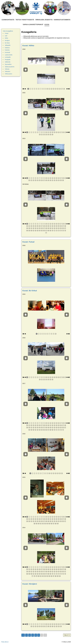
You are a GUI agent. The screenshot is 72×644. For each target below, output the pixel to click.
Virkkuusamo (8, 74)
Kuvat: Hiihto (28, 45)
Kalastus (7, 48)
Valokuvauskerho (10, 67)
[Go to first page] (23, 635)
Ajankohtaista (8, 20)
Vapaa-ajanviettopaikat (33, 25)
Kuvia (47, 25)
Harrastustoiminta (62, 20)
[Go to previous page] (27, 635)
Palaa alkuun (5, 642)
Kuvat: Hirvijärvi (30, 584)
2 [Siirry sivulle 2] (33, 635)
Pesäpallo (8, 60)
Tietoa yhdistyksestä (25, 20)
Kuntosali (7, 52)
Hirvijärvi (7, 41)
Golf (6, 36)
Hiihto (6, 38)
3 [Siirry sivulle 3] (36, 635)
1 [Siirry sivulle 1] (30, 635)
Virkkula (7, 69)
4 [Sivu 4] (39, 635)
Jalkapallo (8, 45)
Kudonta (7, 50)
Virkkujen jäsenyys (44, 20)
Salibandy (8, 62)
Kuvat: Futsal (28, 242)
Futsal (7, 33)
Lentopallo (8, 57)
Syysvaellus (8, 64)
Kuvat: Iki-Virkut (30, 291)
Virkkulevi (8, 71)
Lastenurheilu (9, 55)
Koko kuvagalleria (8, 31)
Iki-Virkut (7, 43)
